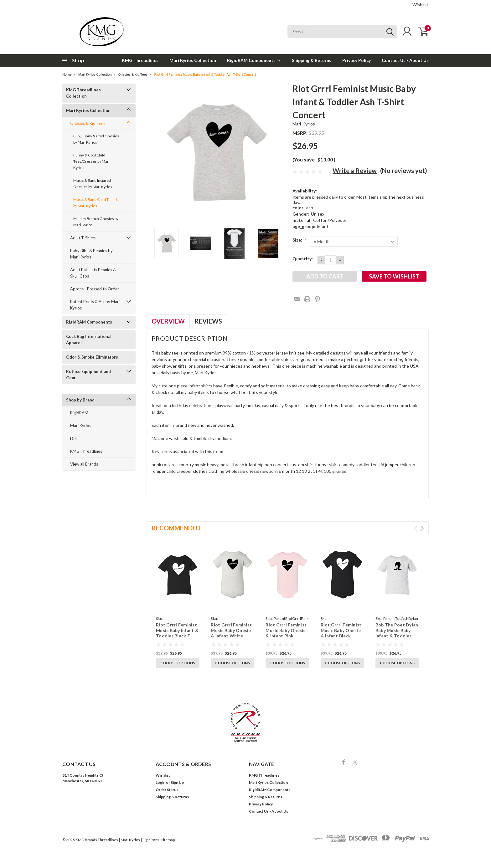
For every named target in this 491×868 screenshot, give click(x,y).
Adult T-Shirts (83, 238)
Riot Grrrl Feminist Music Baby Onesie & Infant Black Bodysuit (341, 633)
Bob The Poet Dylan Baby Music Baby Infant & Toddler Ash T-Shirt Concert (397, 633)
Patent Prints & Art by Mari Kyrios (95, 305)
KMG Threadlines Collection (83, 93)
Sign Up (177, 782)
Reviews (208, 321)
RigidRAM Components (254, 60)
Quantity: (303, 259)
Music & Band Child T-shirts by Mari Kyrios (96, 203)
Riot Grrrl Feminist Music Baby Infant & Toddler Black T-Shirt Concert (177, 633)
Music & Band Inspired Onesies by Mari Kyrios (93, 184)
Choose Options (178, 663)
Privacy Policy (357, 60)
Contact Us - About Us (405, 60)
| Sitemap (167, 840)
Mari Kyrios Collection (193, 60)
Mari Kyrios (81, 426)
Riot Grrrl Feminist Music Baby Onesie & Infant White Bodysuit (231, 633)
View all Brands (84, 464)
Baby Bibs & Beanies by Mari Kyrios (91, 254)
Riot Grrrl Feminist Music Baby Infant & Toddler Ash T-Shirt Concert (205, 75)
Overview (168, 321)
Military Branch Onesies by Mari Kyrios (96, 222)
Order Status (167, 790)
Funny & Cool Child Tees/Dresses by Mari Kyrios (91, 161)
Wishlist (420, 5)
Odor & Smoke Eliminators (92, 357)
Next (422, 528)
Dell (74, 438)
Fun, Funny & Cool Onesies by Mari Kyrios (96, 139)
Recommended (176, 528)
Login (160, 782)
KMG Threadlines (140, 60)
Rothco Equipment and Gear (88, 375)
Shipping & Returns (312, 60)
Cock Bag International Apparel (89, 340)
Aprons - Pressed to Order (95, 289)
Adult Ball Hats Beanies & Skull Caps (93, 273)
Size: (300, 240)
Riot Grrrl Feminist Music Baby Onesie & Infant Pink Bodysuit (286, 633)
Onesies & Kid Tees (133, 75)
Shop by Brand (80, 400)
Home (67, 75)
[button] (246, 722)
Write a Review (355, 171)
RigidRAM (79, 413)
